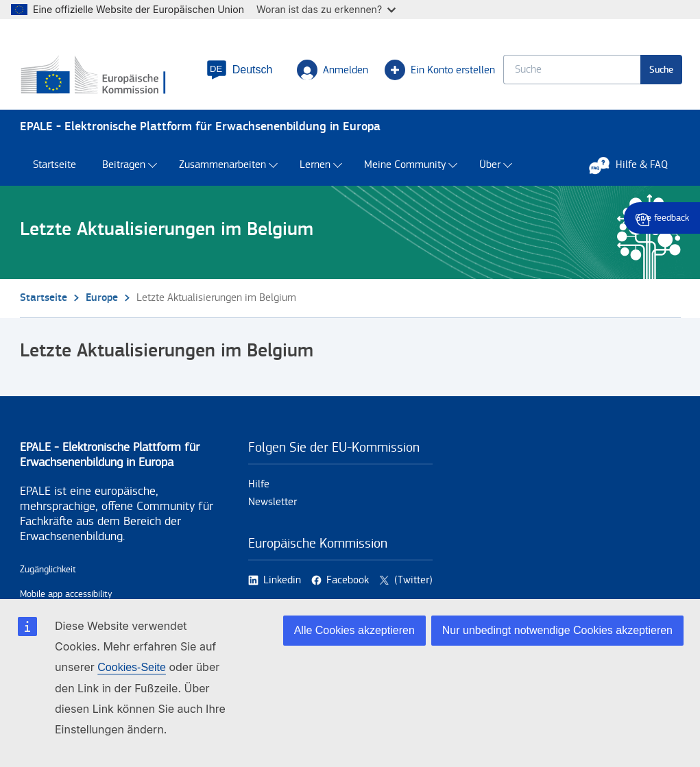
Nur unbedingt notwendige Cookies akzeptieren (557, 630)
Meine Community (405, 172)
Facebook (348, 586)
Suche (660, 72)
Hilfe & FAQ (635, 171)
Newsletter (273, 508)
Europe (102, 304)
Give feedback (662, 218)
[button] (238, 73)
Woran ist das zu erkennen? (326, 9)
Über (490, 172)
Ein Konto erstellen (438, 73)
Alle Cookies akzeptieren (354, 630)
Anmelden (331, 73)
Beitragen (124, 172)
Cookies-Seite (132, 667)
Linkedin (282, 586)
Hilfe (259, 490)
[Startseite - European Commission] (103, 79)
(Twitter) (413, 586)
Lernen (315, 172)
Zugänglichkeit (48, 576)
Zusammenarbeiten (222, 172)
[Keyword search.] (570, 72)
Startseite (55, 172)
